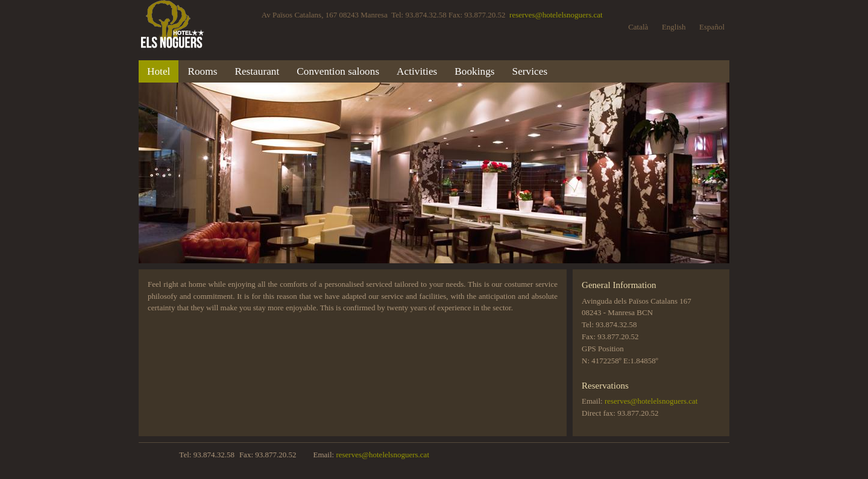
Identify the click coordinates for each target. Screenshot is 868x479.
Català (638, 27)
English (674, 27)
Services (530, 71)
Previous (220, 172)
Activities (417, 71)
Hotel (159, 71)
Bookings (474, 71)
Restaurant (257, 71)
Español (712, 27)
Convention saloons (338, 71)
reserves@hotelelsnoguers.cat (556, 15)
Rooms (202, 71)
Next (649, 172)
